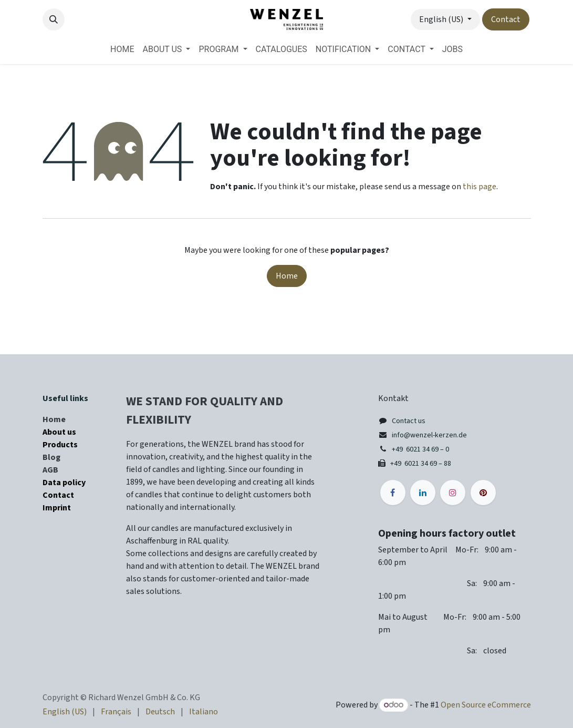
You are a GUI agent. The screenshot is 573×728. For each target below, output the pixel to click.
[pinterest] (483, 493)
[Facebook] (393, 493)
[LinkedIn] (423, 493)
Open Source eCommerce (486, 705)
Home (287, 276)
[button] (54, 19)
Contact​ (506, 19)
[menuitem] (122, 49)
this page (480, 187)
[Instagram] (453, 493)
